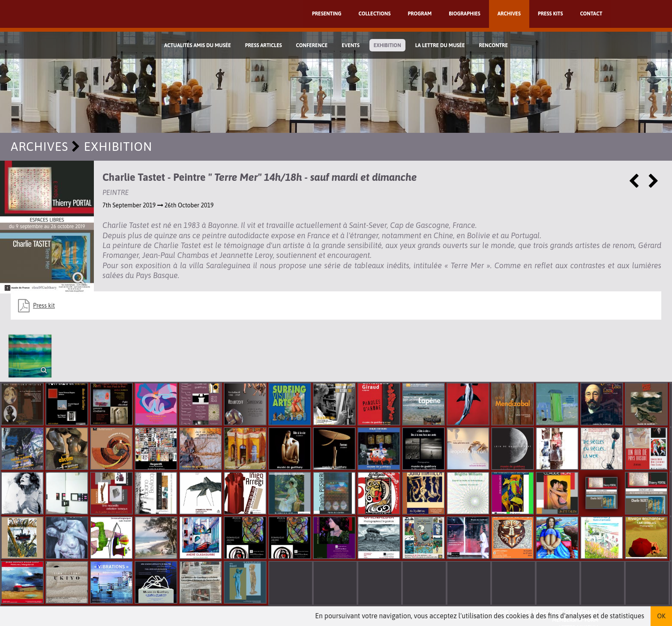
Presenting (327, 14)
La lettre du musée (440, 45)
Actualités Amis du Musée (198, 45)
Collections (375, 14)
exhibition (387, 45)
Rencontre (493, 45)
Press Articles (264, 45)
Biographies (465, 14)
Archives (509, 14)
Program (420, 14)
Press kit (44, 306)
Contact (591, 14)
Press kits (550, 14)
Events (351, 45)
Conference (312, 45)
